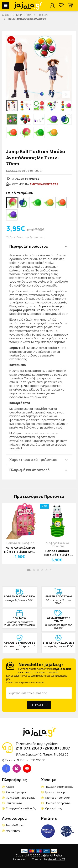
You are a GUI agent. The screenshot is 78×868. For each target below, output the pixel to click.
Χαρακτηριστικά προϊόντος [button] (33, 460)
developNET (57, 859)
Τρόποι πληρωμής (57, 792)
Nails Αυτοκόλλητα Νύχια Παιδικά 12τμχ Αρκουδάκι (20, 550)
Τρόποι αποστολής (57, 798)
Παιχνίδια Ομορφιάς (20, 543)
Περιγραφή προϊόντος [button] (29, 246)
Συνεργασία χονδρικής (21, 808)
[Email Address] (39, 693)
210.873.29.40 (29, 748)
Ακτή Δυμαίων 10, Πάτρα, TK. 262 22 (43, 754)
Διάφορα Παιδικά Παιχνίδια (57, 545)
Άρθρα (10, 787)
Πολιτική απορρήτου (58, 803)
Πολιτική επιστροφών (59, 787)
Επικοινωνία (14, 803)
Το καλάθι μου (15, 825)
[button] (70, 5)
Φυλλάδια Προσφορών (21, 798)
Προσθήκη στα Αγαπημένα (25, 237)
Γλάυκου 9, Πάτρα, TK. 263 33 (25, 760)
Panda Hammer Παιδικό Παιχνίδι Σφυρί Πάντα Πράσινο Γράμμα (57, 553)
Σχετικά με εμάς (17, 792)
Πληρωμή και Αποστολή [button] (29, 470)
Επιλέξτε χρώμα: (20, 193)
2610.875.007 (57, 748)
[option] (12, 106)
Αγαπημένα (13, 831)
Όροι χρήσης (53, 808)
